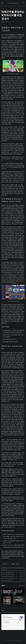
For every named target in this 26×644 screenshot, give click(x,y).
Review (4, 570)
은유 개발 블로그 (8, 617)
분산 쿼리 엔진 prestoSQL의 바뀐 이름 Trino (9, 576)
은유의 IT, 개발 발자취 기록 (9, 619)
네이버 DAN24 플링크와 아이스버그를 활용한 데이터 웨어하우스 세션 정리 (9, 572)
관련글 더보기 (22, 585)
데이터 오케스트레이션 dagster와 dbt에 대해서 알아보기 (9, 574)
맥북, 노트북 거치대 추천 (7, 580)
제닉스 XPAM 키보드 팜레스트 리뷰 (9, 578)
